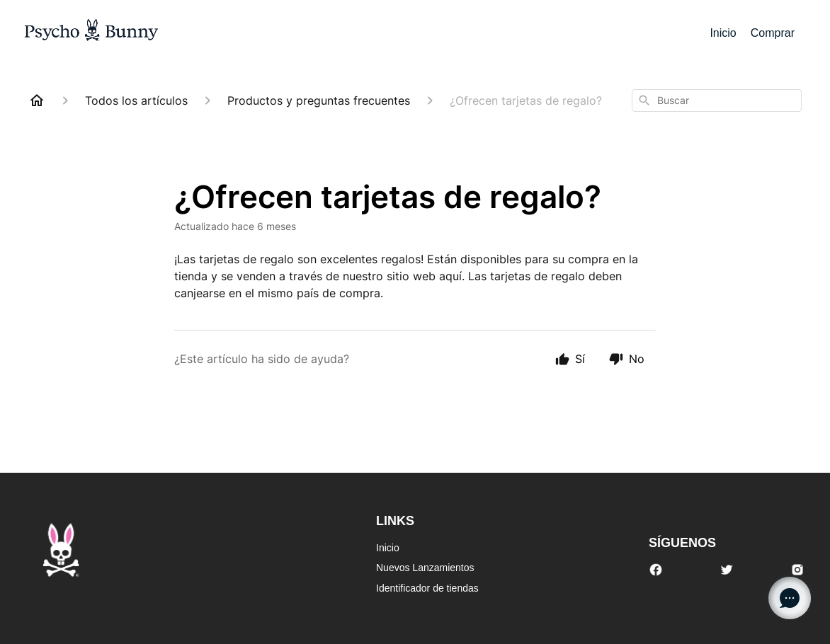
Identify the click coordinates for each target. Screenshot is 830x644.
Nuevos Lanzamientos (425, 568)
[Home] (37, 100)
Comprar (773, 33)
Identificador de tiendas (427, 588)
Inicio (723, 33)
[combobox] (717, 100)
